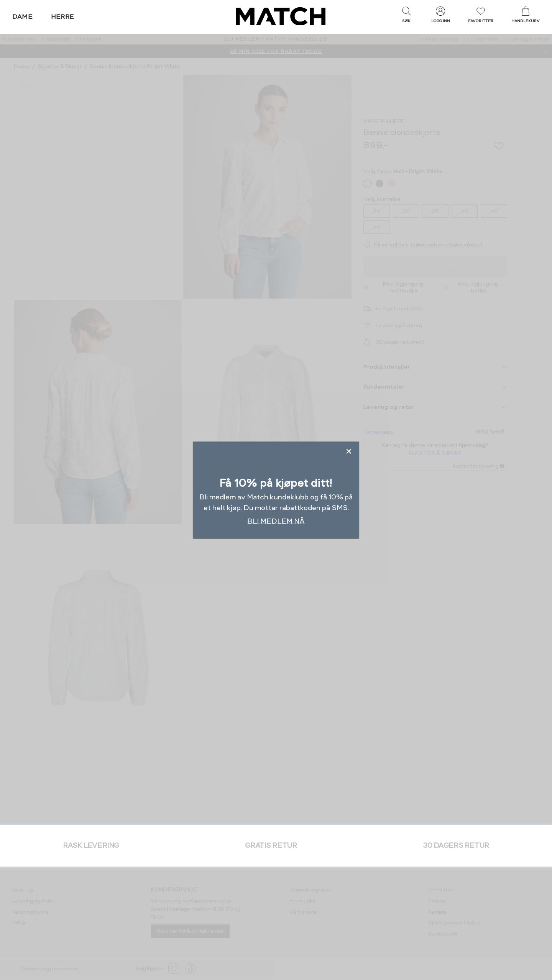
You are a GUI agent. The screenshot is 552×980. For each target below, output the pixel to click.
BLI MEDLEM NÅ (276, 521)
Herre (63, 17)
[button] (406, 16)
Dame (23, 17)
